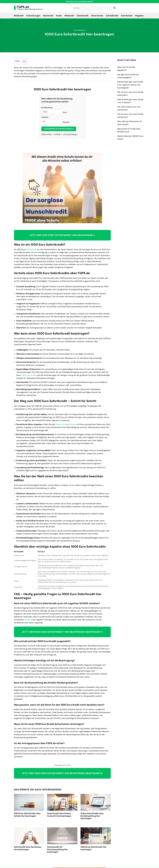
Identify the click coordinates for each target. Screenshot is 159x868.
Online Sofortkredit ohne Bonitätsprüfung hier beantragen (92, 816)
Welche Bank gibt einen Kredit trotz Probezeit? (130, 101)
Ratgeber (139, 16)
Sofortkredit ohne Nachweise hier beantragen (28, 848)
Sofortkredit (127, 16)
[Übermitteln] (115, 8)
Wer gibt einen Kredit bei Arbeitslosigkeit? (128, 76)
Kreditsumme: (47, 107)
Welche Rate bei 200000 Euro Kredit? (130, 138)
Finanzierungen (33, 16)
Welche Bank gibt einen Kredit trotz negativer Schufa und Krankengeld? (130, 85)
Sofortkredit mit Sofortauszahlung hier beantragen (57, 849)
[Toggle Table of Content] (23, 61)
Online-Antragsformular (66, 424)
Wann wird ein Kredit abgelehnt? (126, 69)
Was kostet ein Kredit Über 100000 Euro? (129, 130)
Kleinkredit (48, 16)
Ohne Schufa (97, 16)
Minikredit (69, 16)
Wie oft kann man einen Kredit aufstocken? (130, 94)
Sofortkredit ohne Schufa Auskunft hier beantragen (59, 815)
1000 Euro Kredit (29, 375)
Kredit (59, 16)
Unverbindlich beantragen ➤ (59, 129)
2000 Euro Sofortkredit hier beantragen (93, 848)
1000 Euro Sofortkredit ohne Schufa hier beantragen (27, 815)
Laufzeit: (45, 117)
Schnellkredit (112, 16)
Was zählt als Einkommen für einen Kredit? (130, 123)
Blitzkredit (19, 16)
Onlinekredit (83, 16)
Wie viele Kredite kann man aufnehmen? (129, 108)
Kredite (28, 620)
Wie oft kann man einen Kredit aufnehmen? (130, 116)
